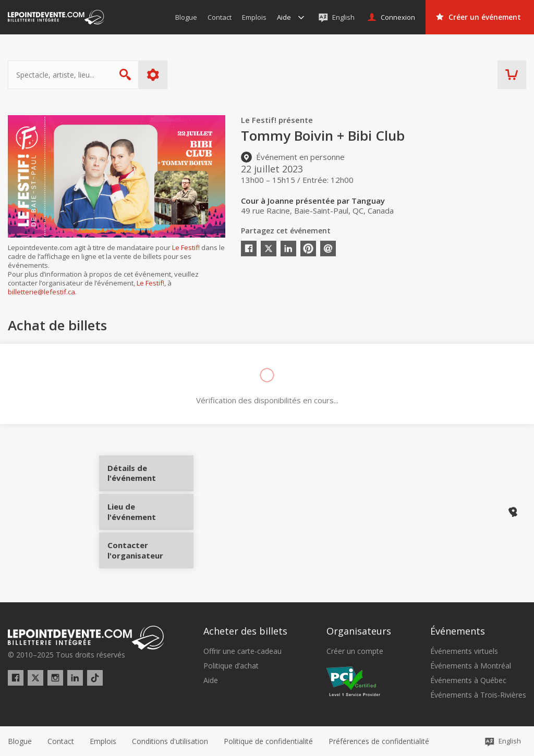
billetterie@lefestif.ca (41, 292)
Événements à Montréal (471, 666)
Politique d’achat (231, 666)
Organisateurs (359, 631)
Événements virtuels (464, 651)
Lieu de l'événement (147, 512)
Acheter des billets (245, 631)
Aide (211, 680)
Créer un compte (355, 651)
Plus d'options (153, 75)
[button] (379, 741)
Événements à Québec (468, 680)
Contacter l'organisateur (147, 547)
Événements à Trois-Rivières (478, 695)
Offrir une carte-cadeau (242, 651)
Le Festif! (186, 247)
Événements (458, 631)
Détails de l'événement (147, 477)
